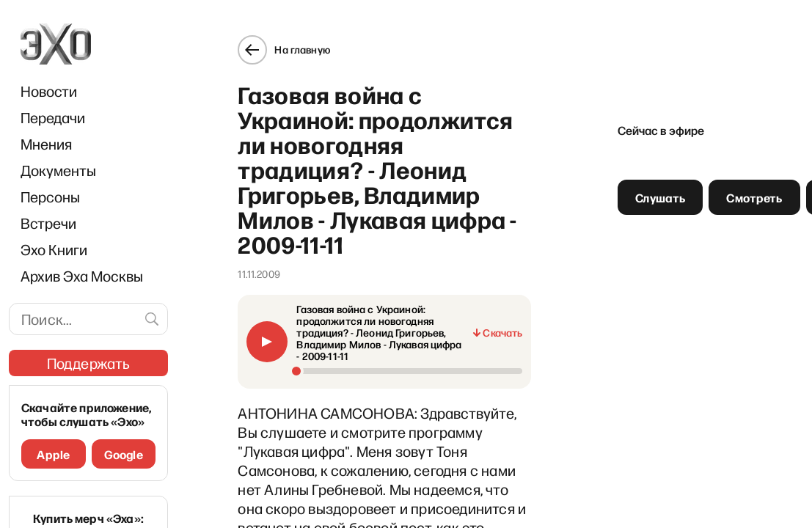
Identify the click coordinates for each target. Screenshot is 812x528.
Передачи (53, 117)
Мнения (46, 144)
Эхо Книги (54, 249)
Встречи (48, 223)
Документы (58, 170)
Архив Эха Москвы (82, 276)
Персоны (50, 197)
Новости (49, 91)
